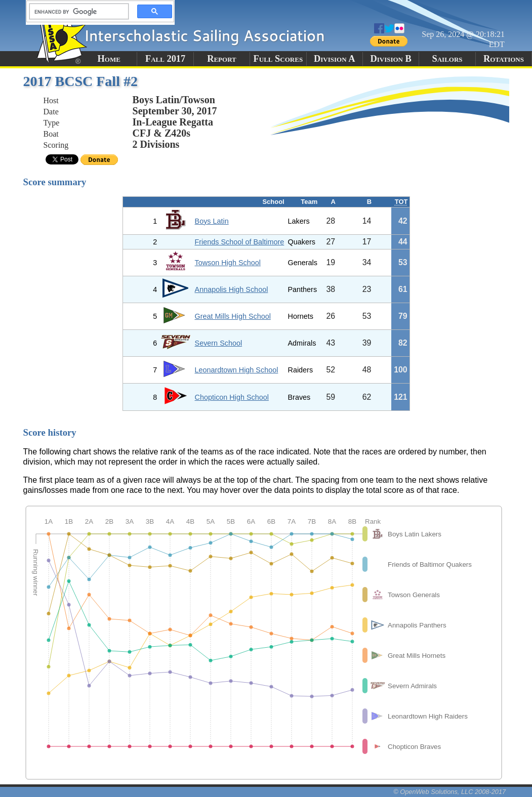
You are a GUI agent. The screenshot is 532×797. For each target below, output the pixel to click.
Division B (391, 59)
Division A (334, 59)
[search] (76, 12)
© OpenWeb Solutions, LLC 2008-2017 (449, 792)
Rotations (504, 59)
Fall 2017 (165, 59)
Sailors (447, 59)
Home (109, 59)
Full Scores (278, 59)
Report (222, 59)
